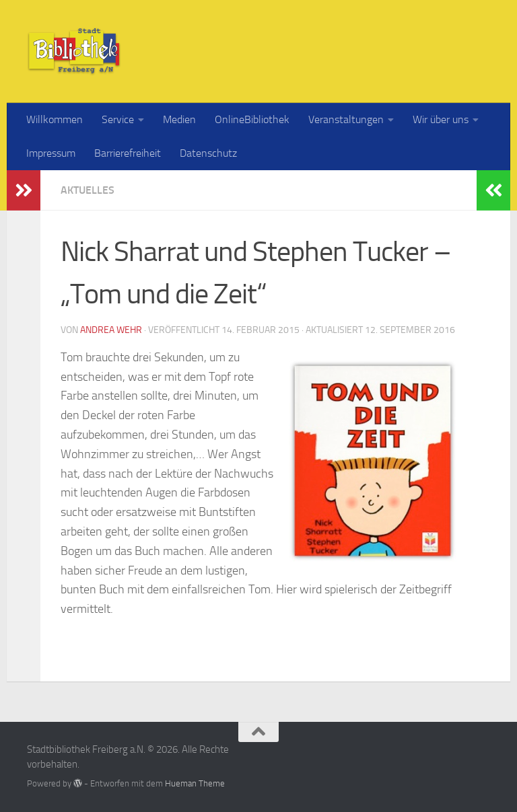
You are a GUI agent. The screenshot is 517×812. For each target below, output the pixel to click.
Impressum (51, 153)
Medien (179, 119)
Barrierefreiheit (128, 153)
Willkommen (55, 119)
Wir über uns (441, 119)
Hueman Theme (195, 783)
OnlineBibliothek (252, 119)
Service (118, 119)
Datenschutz (208, 153)
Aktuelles (88, 190)
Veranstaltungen (346, 119)
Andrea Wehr (111, 330)
